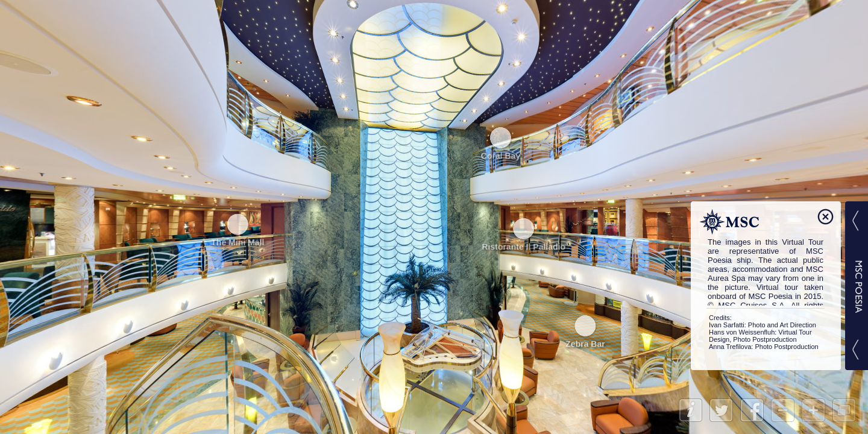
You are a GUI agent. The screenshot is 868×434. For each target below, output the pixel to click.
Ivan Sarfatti (727, 325)
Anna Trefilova (730, 347)
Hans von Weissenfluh (742, 332)
